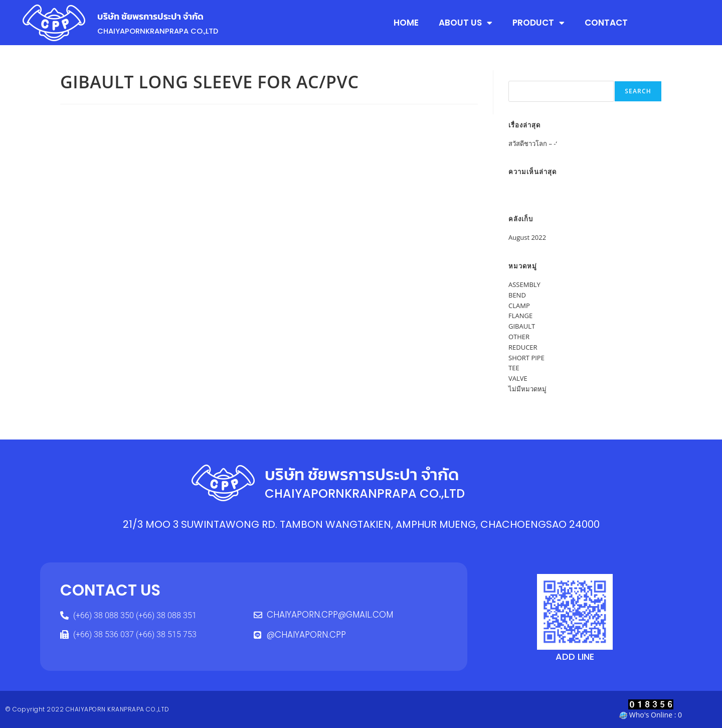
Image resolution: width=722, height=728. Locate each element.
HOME (406, 23)
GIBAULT (522, 326)
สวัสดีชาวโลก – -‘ (533, 143)
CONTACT (606, 23)
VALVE (518, 378)
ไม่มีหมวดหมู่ (527, 389)
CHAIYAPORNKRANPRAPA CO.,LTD (171, 30)
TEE (514, 368)
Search (519, 75)
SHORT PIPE (526, 358)
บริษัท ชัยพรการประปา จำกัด (165, 16)
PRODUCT (538, 23)
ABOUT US (466, 23)
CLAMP (519, 306)
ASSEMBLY (524, 284)
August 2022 (527, 237)
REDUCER (523, 347)
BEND (517, 295)
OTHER (519, 337)
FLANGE (520, 316)
